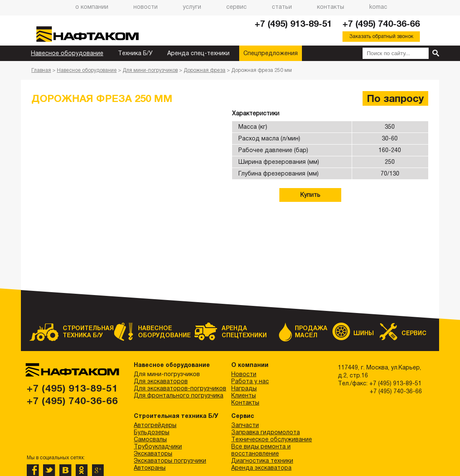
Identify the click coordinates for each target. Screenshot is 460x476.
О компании (92, 7)
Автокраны (150, 468)
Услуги (192, 7)
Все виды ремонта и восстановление (261, 450)
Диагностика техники (262, 461)
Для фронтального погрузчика (179, 395)
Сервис (236, 7)
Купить (310, 195)
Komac (378, 7)
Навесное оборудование (67, 53)
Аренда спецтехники (244, 332)
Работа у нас (250, 381)
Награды (244, 388)
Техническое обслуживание (272, 439)
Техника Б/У (135, 53)
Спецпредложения (271, 53)
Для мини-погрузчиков (150, 70)
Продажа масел (311, 332)
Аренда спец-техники (198, 53)
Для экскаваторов (161, 381)
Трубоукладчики (158, 446)
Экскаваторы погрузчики (170, 461)
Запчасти (245, 425)
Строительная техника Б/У (84, 332)
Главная (41, 70)
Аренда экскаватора (261, 468)
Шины (364, 333)
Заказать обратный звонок (381, 36)
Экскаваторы (153, 453)
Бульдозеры (152, 432)
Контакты (331, 7)
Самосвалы (150, 439)
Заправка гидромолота (266, 432)
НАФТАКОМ (94, 34)
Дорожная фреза (204, 70)
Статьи (282, 7)
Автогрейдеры (155, 425)
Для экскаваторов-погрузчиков (180, 388)
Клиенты (244, 395)
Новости (146, 7)
